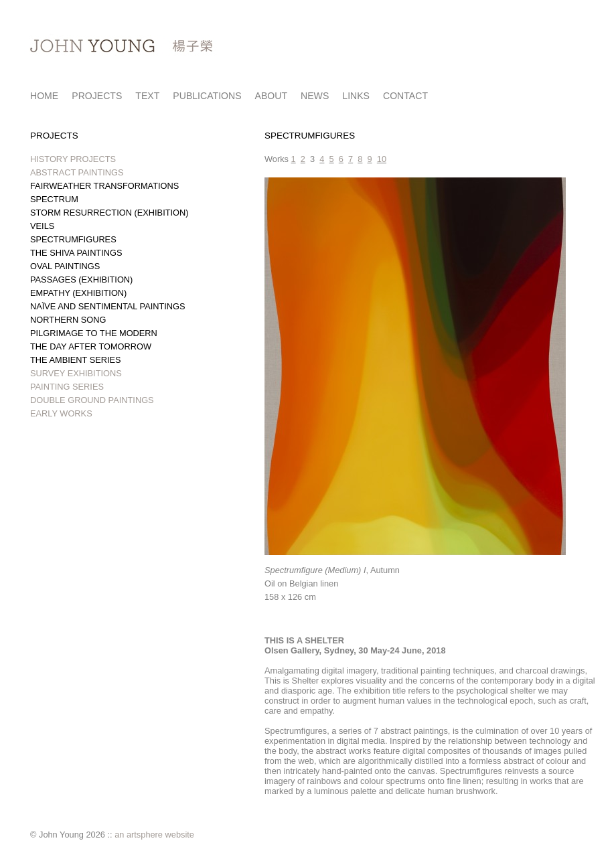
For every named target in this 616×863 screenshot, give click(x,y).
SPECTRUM (54, 199)
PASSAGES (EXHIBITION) (81, 280)
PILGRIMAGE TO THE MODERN (94, 333)
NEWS (315, 96)
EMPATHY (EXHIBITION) (78, 293)
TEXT (147, 96)
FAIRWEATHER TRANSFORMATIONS (104, 186)
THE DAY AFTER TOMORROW (91, 346)
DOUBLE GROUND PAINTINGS (92, 400)
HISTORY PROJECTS (73, 159)
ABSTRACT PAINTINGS (77, 172)
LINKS (356, 96)
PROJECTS (97, 96)
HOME (44, 96)
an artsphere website (154, 835)
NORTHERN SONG (68, 320)
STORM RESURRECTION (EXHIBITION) (109, 213)
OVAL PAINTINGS (65, 266)
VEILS (42, 226)
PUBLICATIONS (207, 96)
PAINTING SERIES (67, 387)
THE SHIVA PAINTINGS (76, 253)
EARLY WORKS (61, 413)
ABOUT (272, 96)
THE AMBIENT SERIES (76, 360)
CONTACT (405, 96)
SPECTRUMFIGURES (73, 239)
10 (382, 159)
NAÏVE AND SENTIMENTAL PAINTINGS (108, 306)
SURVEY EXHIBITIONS (76, 373)
